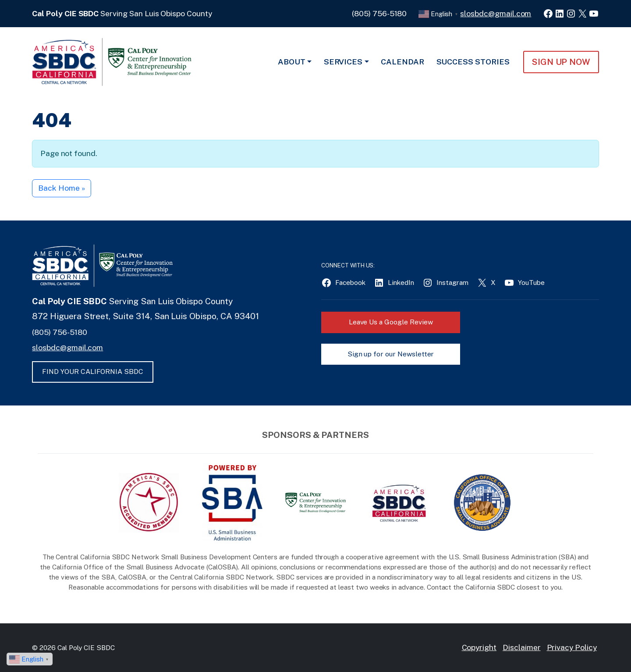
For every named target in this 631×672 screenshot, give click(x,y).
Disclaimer (522, 647)
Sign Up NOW (561, 62)
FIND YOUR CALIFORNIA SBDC (93, 372)
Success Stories (473, 62)
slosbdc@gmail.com (496, 13)
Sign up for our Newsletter (391, 354)
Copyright (479, 647)
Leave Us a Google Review (391, 322)
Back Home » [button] (61, 188)
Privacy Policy (572, 647)
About (292, 62)
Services (343, 62)
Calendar (402, 62)
